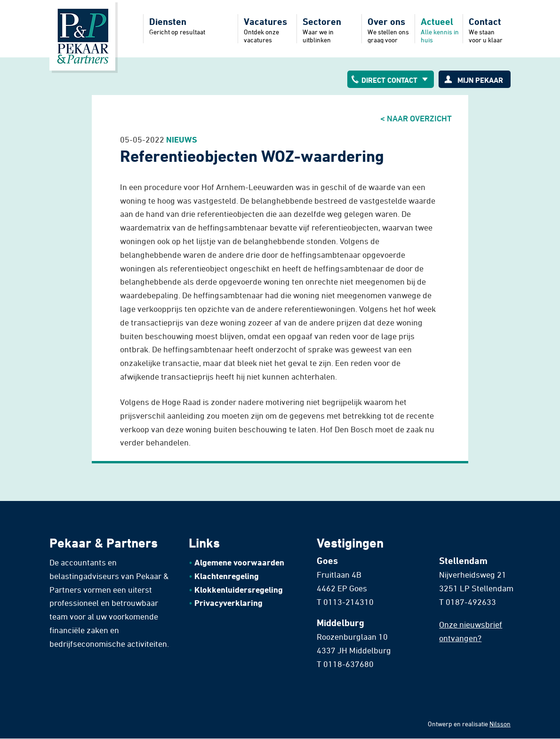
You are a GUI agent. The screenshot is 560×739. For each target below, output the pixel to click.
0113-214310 (348, 602)
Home (82, 35)
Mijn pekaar (480, 80)
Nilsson (500, 724)
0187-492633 (471, 602)
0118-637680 (348, 664)
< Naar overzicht (416, 118)
